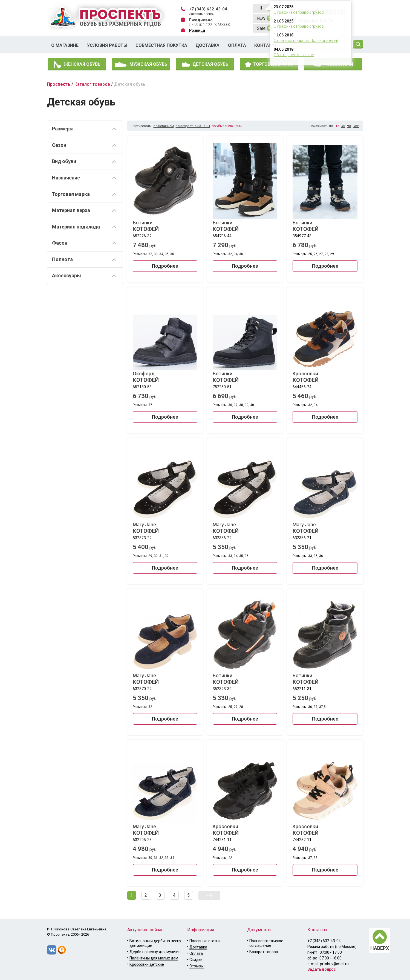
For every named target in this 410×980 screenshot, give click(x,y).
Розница (197, 30)
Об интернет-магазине (294, 55)
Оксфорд (165, 377)
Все (356, 126)
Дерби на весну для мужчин (155, 952)
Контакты (266, 45)
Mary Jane (165, 528)
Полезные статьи (205, 941)
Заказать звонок (202, 14)
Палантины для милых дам (154, 958)
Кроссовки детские (147, 964)
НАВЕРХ (380, 948)
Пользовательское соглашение (266, 943)
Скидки (196, 960)
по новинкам (164, 126)
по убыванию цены (227, 126)
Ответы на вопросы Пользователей (306, 41)
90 (349, 126)
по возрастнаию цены (193, 126)
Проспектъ (59, 84)
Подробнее (165, 266)
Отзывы (197, 966)
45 (343, 126)
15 (337, 126)
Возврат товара (264, 952)
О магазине (65, 45)
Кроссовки (325, 377)
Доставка (207, 45)
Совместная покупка (161, 45)
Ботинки (165, 226)
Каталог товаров (92, 84)
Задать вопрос (322, 969)
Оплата (237, 45)
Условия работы (107, 45)
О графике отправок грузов (299, 12)
